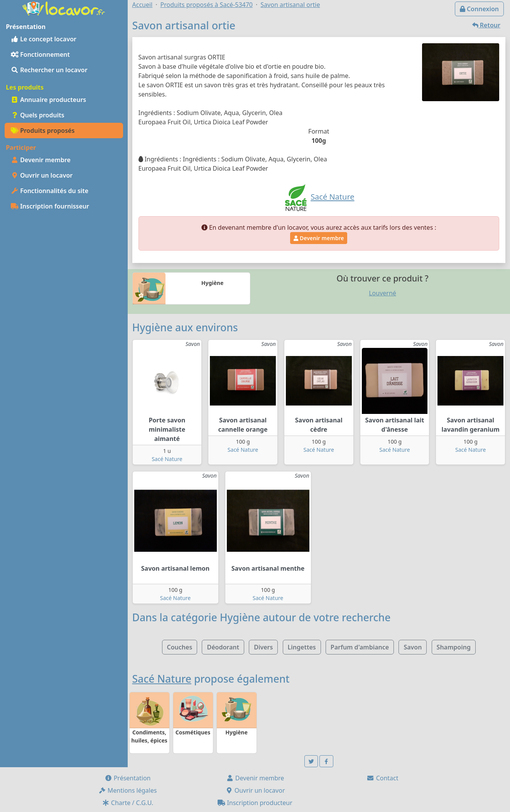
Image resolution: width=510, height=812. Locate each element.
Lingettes (302, 647)
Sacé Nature (167, 459)
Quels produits (38, 115)
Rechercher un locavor (49, 70)
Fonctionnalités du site (50, 191)
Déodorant (223, 647)
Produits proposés (43, 131)
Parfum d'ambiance (360, 647)
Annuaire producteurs (48, 100)
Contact (382, 778)
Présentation (128, 778)
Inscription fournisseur (50, 206)
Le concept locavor (44, 39)
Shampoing (454, 647)
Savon (413, 647)
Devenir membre (41, 160)
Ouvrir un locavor (42, 175)
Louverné (382, 293)
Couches (180, 647)
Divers (263, 647)
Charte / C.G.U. (128, 803)
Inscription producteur (255, 803)
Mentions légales (128, 790)
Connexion (479, 9)
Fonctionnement (40, 54)
